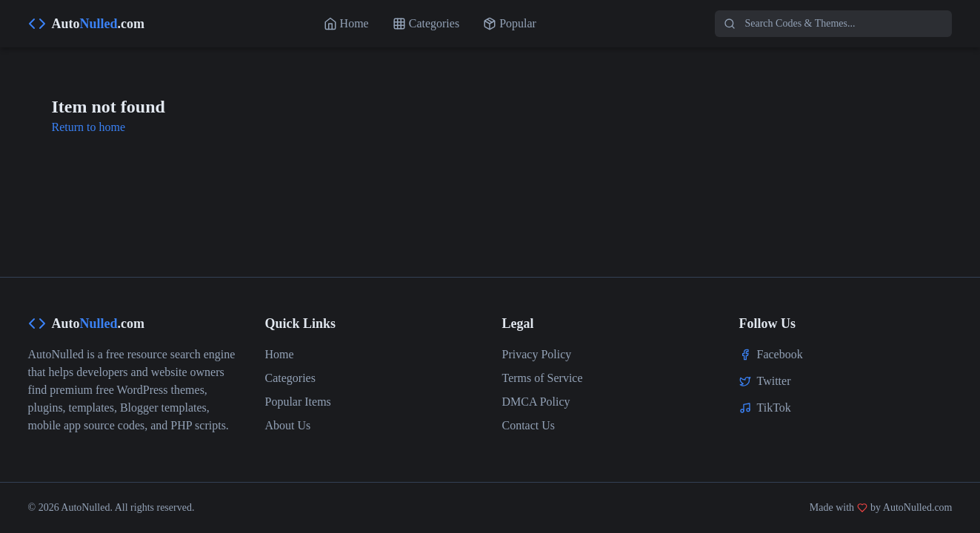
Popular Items (298, 402)
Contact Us (529, 425)
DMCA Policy (536, 402)
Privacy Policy (537, 354)
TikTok (774, 408)
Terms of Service (543, 378)
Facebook (780, 354)
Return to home (89, 127)
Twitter (774, 381)
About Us (288, 425)
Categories (290, 378)
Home (280, 354)
